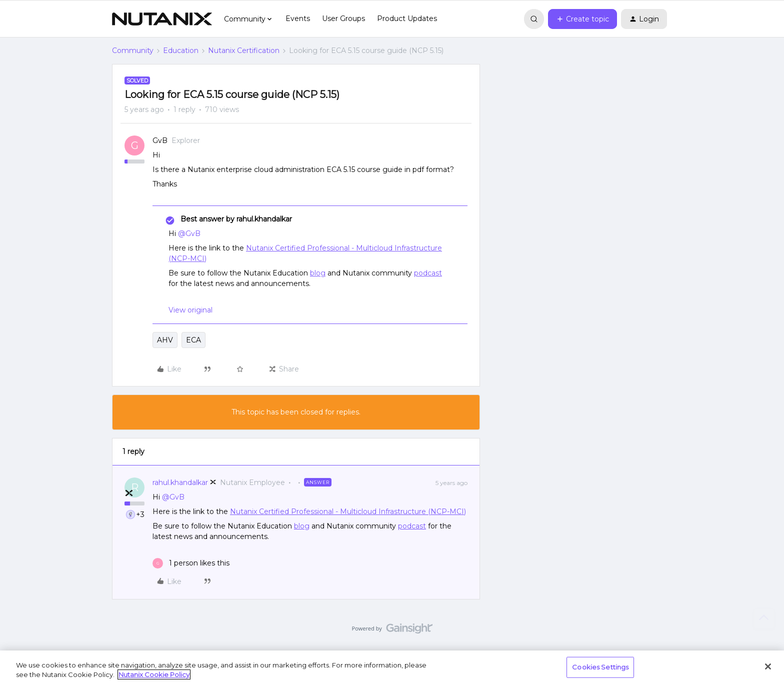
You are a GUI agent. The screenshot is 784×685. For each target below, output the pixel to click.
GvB (160, 140)
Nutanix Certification (244, 50)
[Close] (768, 666)
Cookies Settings (600, 667)
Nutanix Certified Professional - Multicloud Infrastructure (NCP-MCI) (348, 511)
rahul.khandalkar (180, 482)
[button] (582, 19)
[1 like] (191, 563)
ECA (193, 340)
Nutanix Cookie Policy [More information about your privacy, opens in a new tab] (154, 674)
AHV (165, 340)
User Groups (343, 18)
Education (181, 50)
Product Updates (407, 18)
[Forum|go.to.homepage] (162, 19)
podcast (428, 273)
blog (318, 273)
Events (298, 18)
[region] (392, 668)
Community (133, 50)
